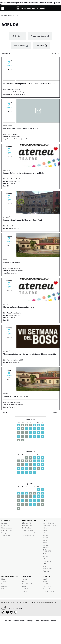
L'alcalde (4, 523)
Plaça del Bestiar (14, 362)
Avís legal (30, 621)
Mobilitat (45, 554)
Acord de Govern (7, 530)
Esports (45, 543)
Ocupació (46, 556)
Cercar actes (40, 46)
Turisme (4, 581)
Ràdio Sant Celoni (48, 591)
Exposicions (46, 584)
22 (19, 436)
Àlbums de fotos (48, 589)
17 (34, 465)
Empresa (45, 538)
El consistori (5, 525)
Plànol (3, 579)
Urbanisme (46, 571)
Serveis (24, 581)
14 (42, 429)
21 (42, 433)
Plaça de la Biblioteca (15, 271)
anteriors (6, 53)
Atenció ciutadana (48, 523)
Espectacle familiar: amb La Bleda (23, 173)
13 (38, 429)
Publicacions (47, 586)
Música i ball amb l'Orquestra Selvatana (19, 307)
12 (34, 429)
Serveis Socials (47, 569)
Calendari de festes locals (50, 525)
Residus (45, 564)
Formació (46, 545)
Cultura (45, 533)
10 (27, 429)
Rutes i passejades (7, 584)
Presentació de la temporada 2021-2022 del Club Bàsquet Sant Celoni (30, 84)
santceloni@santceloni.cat (47, 602)
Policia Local (47, 559)
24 (34, 468)
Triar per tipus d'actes (38, 36)
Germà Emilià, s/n (14, 181)
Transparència (6, 535)
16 (42, 497)
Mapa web (8, 621)
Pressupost (5, 533)
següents (56, 53)
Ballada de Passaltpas (12, 262)
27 (38, 436)
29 (27, 472)
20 (38, 433)
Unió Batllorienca (27, 589)
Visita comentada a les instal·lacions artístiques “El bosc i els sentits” (30, 354)
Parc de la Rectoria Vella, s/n (17, 92)
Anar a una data (20, 46)
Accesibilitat (45, 621)
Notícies (45, 581)
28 (42, 436)
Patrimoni (4, 586)
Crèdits (37, 621)
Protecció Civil (47, 561)
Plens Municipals (7, 528)
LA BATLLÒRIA (27, 576)
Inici (3, 15)
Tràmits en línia (27, 523)
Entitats (45, 540)
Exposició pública (27, 530)
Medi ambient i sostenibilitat (47, 551)
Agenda (8, 15)
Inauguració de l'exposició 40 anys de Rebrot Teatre (23, 220)
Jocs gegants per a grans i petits (16, 396)
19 (34, 433)
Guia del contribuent (28, 533)
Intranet (54, 621)
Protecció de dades (19, 621)
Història (4, 589)
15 (27, 465)
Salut (44, 566)
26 (34, 436)
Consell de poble (27, 584)
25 (30, 436)
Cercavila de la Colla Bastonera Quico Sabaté (21, 128)
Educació (45, 535)
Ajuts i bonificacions (28, 535)
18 (30, 433)
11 (30, 429)
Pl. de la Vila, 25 (13, 228)
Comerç (45, 530)
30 (30, 472)
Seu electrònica (27, 528)
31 (34, 472)
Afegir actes (16, 36)
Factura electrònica (28, 525)
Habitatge (46, 547)
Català (45, 528)
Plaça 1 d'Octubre (14, 137)
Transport (25, 586)
